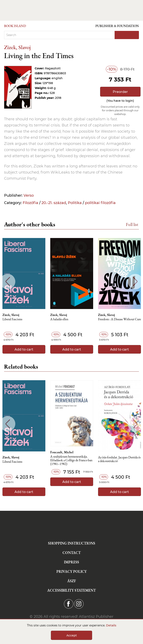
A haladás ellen (59, 319)
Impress (71, 562)
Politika (75, 203)
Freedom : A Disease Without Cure (120, 319)
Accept (72, 635)
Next (135, 281)
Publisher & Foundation (117, 26)
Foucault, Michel (62, 452)
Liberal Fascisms (12, 319)
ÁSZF (72, 581)
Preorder (120, 92)
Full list (132, 224)
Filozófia (30, 203)
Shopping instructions (72, 543)
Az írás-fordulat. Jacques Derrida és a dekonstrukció (119, 459)
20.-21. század (54, 203)
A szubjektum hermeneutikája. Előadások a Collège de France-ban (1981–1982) (71, 460)
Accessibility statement (71, 590)
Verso (29, 195)
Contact (72, 553)
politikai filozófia (100, 203)
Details (111, 625)
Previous (8, 281)
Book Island (15, 26)
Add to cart (24, 349)
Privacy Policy (71, 571)
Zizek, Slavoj (17, 47)
